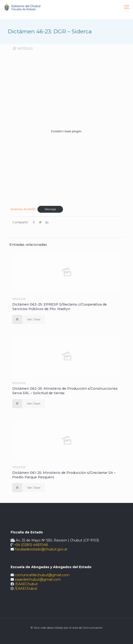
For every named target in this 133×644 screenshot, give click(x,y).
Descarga (50, 209)
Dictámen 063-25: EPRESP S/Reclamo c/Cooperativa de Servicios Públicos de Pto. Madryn (60, 307)
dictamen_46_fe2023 (23, 209)
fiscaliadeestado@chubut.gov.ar (41, 549)
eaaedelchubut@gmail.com (38, 579)
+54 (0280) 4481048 (31, 545)
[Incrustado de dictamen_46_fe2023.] (66, 131)
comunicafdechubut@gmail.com (42, 575)
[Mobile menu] (127, 7)
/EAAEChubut (26, 584)
